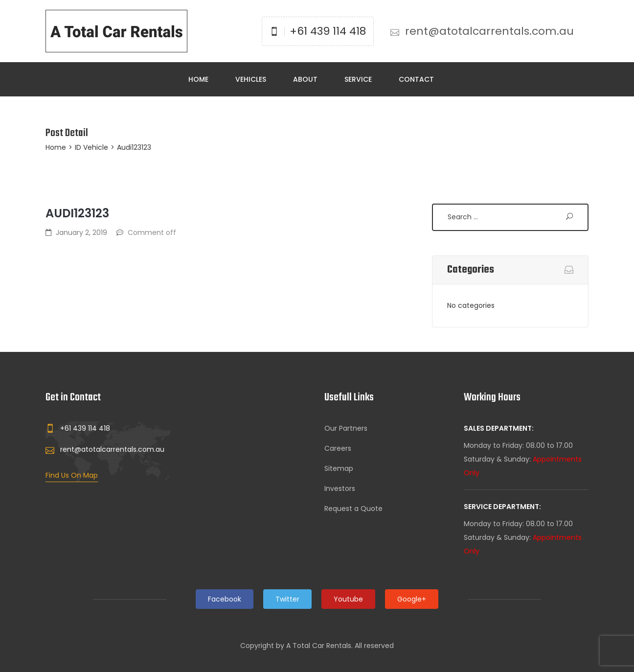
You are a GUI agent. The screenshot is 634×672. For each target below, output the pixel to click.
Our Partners (346, 428)
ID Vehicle (91, 147)
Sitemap (339, 468)
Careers (338, 448)
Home (198, 79)
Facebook (225, 599)
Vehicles (251, 79)
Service (358, 79)
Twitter (287, 599)
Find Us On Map (72, 475)
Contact (416, 79)
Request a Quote (353, 509)
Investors (340, 488)
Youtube (348, 599)
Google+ (412, 599)
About (305, 79)
